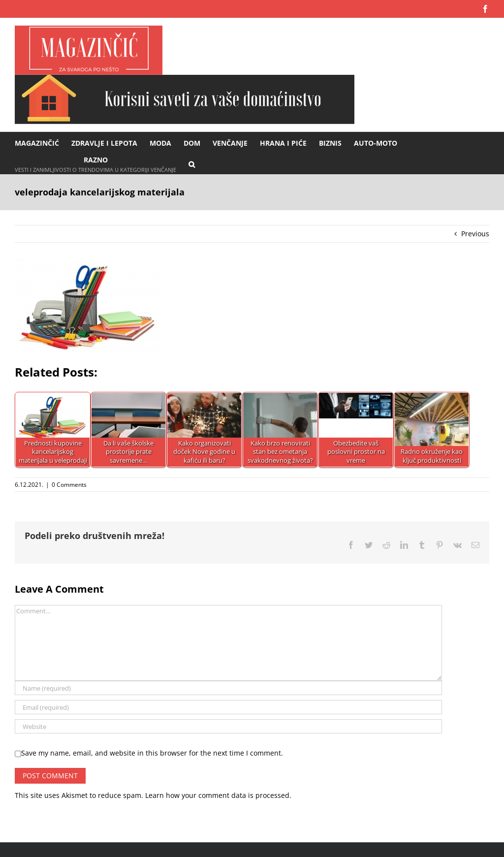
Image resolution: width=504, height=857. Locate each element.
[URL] (228, 726)
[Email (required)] (228, 707)
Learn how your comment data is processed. (218, 795)
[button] (192, 164)
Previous (475, 234)
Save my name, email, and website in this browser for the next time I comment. (152, 753)
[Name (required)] (228, 688)
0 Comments (69, 485)
